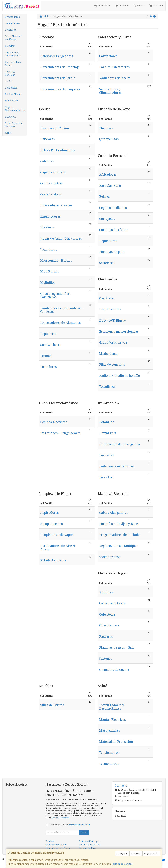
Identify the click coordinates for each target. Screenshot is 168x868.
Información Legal (89, 841)
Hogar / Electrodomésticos (15, 109)
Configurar (122, 854)
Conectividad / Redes (13, 64)
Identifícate (102, 6)
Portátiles (10, 30)
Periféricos (11, 88)
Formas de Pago (88, 848)
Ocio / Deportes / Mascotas (14, 125)
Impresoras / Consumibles (12, 54)
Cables (9, 81)
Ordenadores (12, 17)
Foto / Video (11, 101)
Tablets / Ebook (13, 94)
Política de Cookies (122, 864)
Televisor (10, 46)
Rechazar (136, 854)
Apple (8, 133)
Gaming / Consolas (10, 73)
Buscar (139, 6)
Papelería (10, 117)
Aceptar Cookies (151, 854)
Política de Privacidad (61, 818)
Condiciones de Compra (59, 848)
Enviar (84, 832)
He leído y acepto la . (70, 825)
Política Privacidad (56, 845)
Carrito (156, 6)
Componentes (13, 23)
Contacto (122, 6)
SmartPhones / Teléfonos (13, 38)
